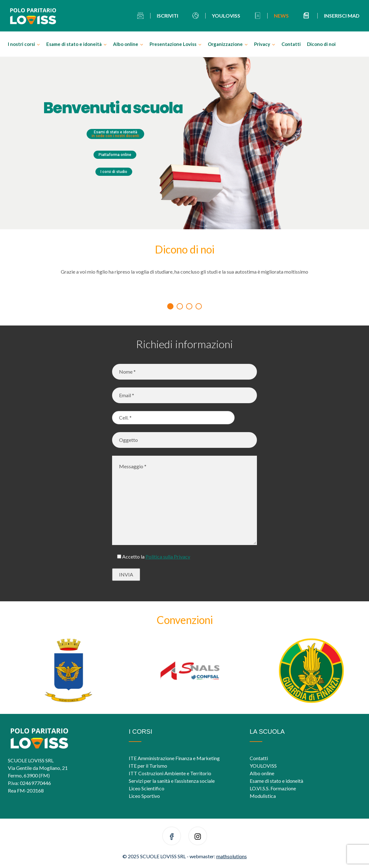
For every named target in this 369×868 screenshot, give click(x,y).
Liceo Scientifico (147, 788)
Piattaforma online (115, 155)
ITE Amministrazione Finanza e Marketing (174, 758)
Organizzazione (225, 44)
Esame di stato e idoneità (74, 44)
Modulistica (263, 796)
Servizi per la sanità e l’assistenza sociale (172, 781)
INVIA (126, 574)
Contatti (291, 44)
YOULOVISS (263, 766)
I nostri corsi (21, 44)
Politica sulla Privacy (168, 556)
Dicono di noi (321, 44)
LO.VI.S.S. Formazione (273, 788)
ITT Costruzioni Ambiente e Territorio (170, 773)
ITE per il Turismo (148, 766)
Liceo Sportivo (144, 796)
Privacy (262, 44)
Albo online (126, 44)
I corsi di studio (114, 172)
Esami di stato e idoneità (115, 134)
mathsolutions (232, 856)
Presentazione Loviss (173, 44)
